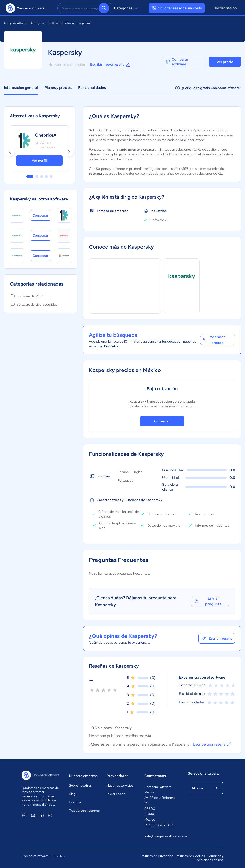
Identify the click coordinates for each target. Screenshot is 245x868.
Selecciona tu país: (203, 773)
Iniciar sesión (226, 8)
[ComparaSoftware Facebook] (42, 815)
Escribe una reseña (213, 744)
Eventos (75, 802)
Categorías (126, 8)
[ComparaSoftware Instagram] (50, 815)
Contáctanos (155, 776)
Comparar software (177, 62)
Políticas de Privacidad (157, 856)
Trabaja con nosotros (84, 811)
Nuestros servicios (120, 785)
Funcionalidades (92, 88)
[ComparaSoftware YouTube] (33, 815)
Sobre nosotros (80, 785)
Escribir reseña (217, 638)
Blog (72, 794)
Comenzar (162, 421)
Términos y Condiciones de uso (209, 858)
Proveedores (117, 776)
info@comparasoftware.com (162, 836)
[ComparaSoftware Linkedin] (24, 815)
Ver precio (225, 62)
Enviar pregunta (207, 601)
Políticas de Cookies (190, 856)
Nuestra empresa (83, 776)
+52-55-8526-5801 (159, 825)
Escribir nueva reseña (111, 65)
